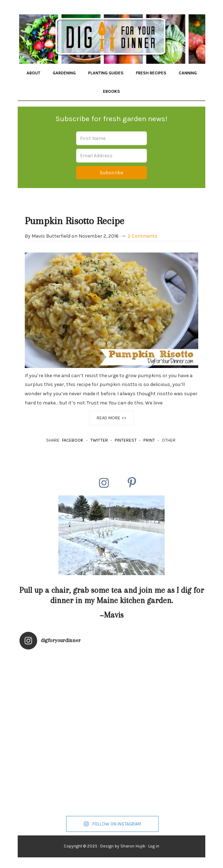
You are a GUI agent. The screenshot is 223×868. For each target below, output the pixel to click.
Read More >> (111, 418)
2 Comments (143, 236)
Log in (154, 846)
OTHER (169, 440)
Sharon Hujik (133, 846)
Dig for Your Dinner (111, 37)
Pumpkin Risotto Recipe (75, 221)
